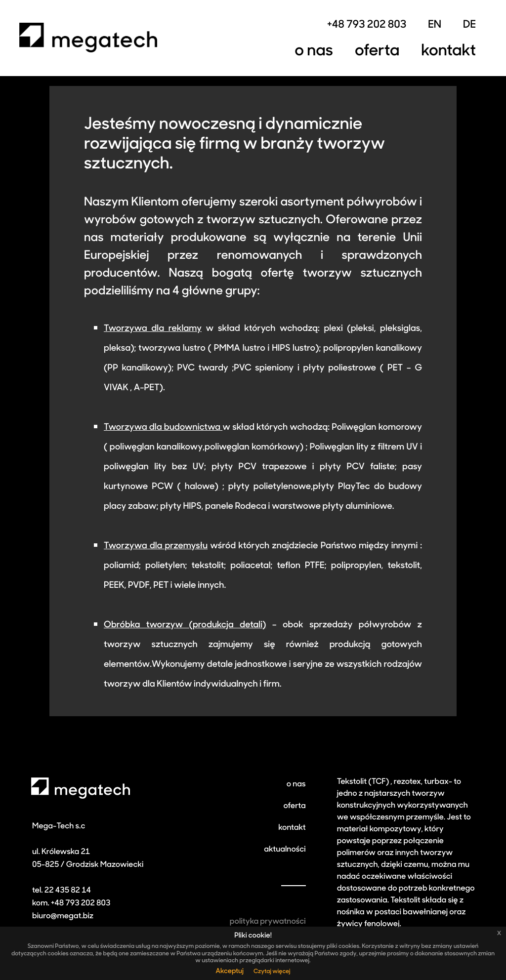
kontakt (292, 828)
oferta (294, 806)
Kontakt (448, 51)
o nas (296, 784)
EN (435, 25)
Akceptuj (230, 971)
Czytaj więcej (272, 972)
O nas (314, 51)
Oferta (377, 51)
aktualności (285, 850)
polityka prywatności (268, 922)
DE (469, 25)
